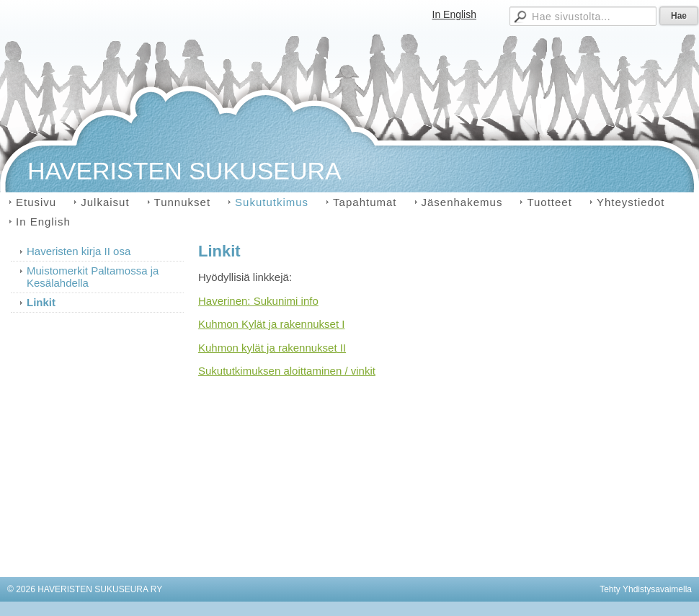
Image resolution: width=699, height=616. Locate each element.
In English (454, 14)
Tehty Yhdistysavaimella (646, 589)
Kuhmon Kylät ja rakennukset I (271, 324)
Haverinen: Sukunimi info (258, 301)
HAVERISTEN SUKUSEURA (184, 171)
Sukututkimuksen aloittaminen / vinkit (287, 371)
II (342, 348)
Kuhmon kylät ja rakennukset (268, 348)
